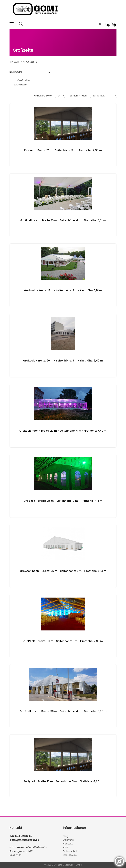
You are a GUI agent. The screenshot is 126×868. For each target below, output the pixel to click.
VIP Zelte (15, 62)
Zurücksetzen (21, 85)
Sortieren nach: (78, 96)
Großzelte (23, 50)
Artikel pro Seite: (43, 96)
